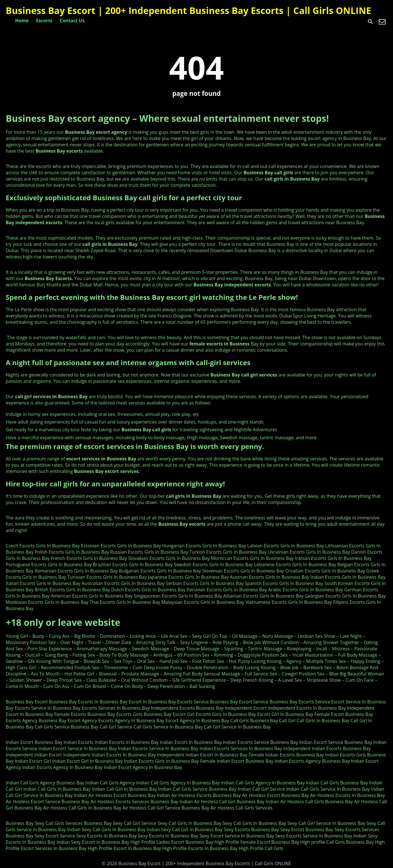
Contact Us (72, 21)
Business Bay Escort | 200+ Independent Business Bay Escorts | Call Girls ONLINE (189, 10)
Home (22, 21)
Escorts (44, 21)
